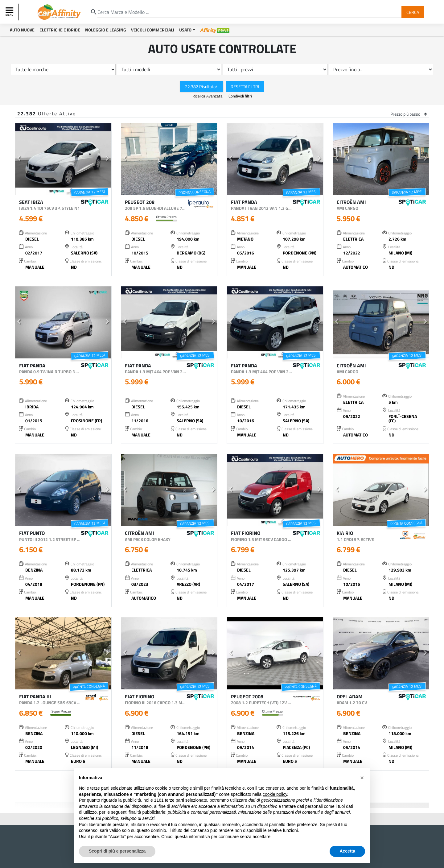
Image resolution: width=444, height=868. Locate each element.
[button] (19, 159)
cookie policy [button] (275, 794)
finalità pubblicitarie (147, 812)
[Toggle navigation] (10, 12)
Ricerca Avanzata (208, 96)
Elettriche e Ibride (60, 30)
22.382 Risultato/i (202, 86)
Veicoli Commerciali (153, 30)
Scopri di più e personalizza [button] (117, 851)
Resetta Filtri (245, 86)
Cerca (413, 12)
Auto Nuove (22, 30)
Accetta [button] (347, 851)
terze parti (175, 800)
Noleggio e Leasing (106, 30)
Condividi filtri (240, 96)
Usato (185, 30)
